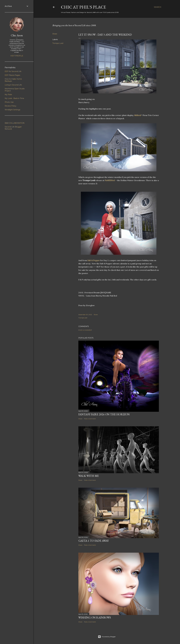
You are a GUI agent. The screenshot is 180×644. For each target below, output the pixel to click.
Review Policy (11, 106)
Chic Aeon (17, 35)
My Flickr (8, 95)
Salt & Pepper (94, 260)
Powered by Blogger (107, 637)
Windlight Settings (12, 110)
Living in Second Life (13, 85)
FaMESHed (110, 180)
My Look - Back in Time (14, 98)
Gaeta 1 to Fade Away (94, 541)
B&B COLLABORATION (15, 123)
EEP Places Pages (12, 75)
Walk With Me (89, 476)
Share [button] (55, 34)
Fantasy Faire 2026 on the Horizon (104, 414)
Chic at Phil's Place (83, 7)
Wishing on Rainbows (95, 617)
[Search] (158, 7)
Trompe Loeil (58, 43)
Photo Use (9, 102)
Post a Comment (85, 330)
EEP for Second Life (13, 71)
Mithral (138, 115)
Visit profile (17, 56)
